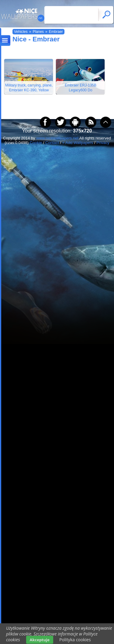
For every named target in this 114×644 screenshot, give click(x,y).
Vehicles (21, 32)
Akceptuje (40, 640)
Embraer (56, 32)
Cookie (36, 143)
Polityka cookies (75, 640)
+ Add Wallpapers (78, 143)
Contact (52, 143)
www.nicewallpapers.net (57, 138)
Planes (38, 32)
